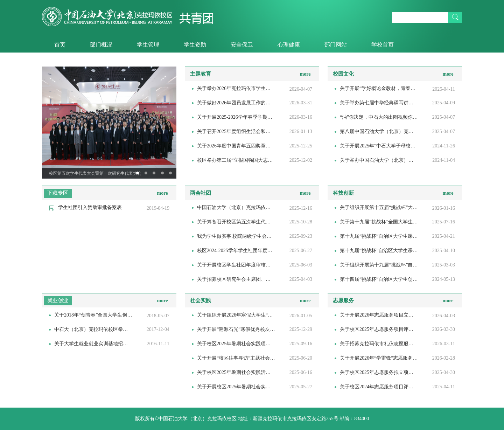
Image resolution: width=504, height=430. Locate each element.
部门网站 (336, 45)
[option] (109, 123)
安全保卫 (242, 45)
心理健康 (289, 45)
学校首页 (383, 45)
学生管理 (148, 45)
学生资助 (195, 45)
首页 (60, 45)
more (305, 74)
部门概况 (101, 45)
